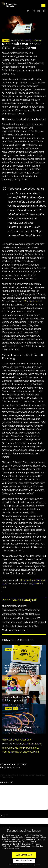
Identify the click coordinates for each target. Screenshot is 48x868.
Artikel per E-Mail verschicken (17, 740)
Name (4, 816)
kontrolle (14, 748)
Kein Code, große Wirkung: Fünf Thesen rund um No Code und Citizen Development (23, 668)
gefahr (38, 744)
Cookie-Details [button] (13, 865)
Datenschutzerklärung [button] (25, 865)
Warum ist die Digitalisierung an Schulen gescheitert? (22, 699)
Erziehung (28, 744)
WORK (15, 650)
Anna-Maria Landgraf (31, 41)
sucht (36, 752)
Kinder (5, 748)
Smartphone (26, 752)
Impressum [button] (36, 865)
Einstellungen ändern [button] (24, 861)
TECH (15, 709)
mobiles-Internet (10, 752)
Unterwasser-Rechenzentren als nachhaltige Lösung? (22, 728)
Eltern (19, 744)
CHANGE (6, 41)
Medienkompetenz (29, 748)
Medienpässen (31, 301)
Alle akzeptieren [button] (24, 855)
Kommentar (7, 783)
